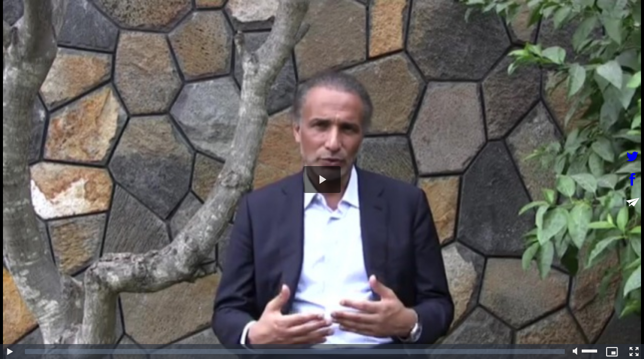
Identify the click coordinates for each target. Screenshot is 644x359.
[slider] (295, 352)
